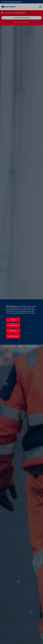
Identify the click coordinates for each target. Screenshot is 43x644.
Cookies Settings (13, 336)
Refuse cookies (13, 325)
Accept (13, 320)
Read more (13, 331)
